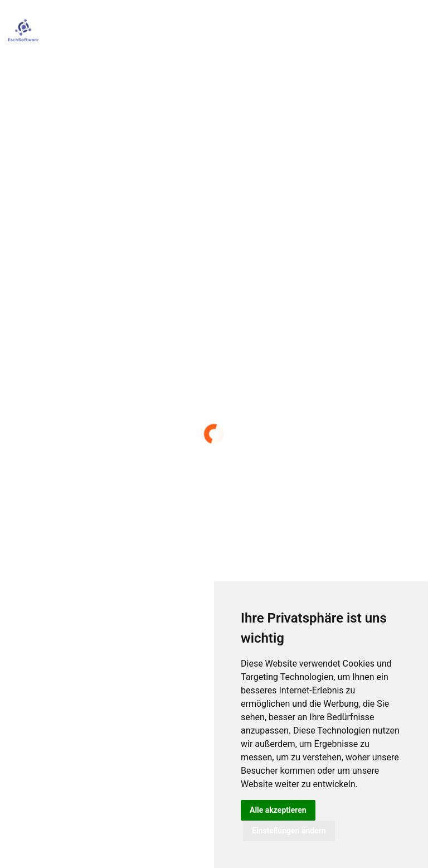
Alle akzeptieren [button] (278, 810)
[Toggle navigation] (411, 30)
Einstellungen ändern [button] (289, 831)
